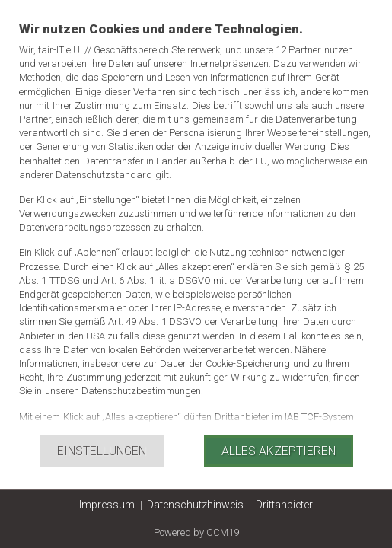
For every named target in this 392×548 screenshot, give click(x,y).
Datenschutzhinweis (195, 505)
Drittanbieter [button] (284, 505)
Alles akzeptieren (279, 451)
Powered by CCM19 (196, 532)
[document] (196, 227)
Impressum (107, 505)
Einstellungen (102, 451)
